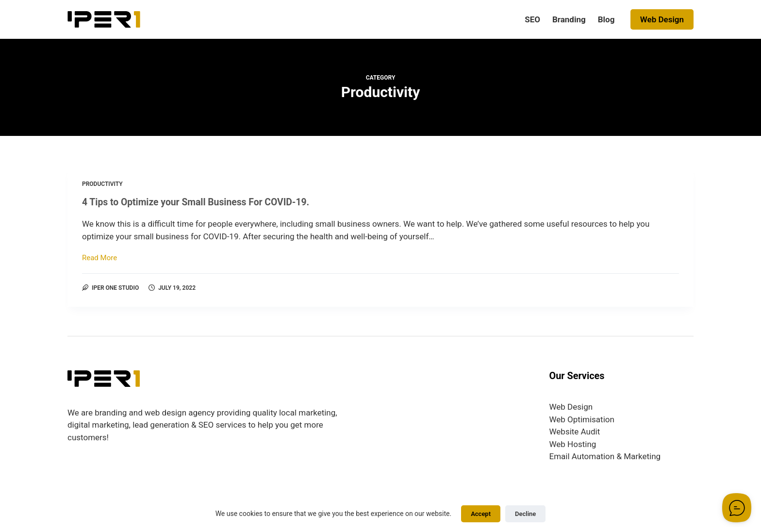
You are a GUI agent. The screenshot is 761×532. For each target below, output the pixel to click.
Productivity (102, 184)
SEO (532, 19)
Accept (481, 514)
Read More (99, 258)
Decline (525, 514)
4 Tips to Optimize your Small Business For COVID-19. (200, 202)
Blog (606, 19)
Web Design (662, 19)
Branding (569, 19)
